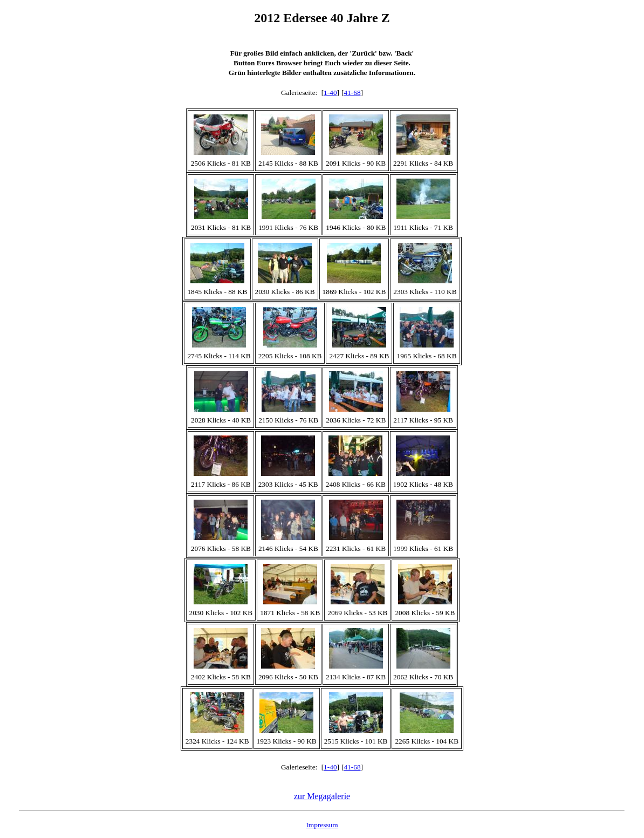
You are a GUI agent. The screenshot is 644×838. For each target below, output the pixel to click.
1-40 (330, 93)
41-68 (352, 93)
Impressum (322, 825)
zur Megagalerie (322, 796)
